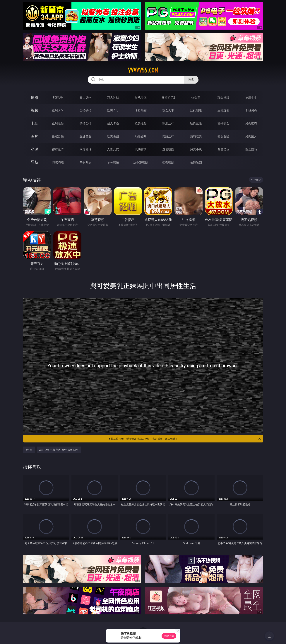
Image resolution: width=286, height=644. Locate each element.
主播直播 (223, 110)
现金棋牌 (223, 97)
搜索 (191, 80)
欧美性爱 (141, 123)
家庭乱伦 (85, 149)
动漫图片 (141, 136)
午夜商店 (85, 162)
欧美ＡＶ (113, 110)
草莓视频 (113, 162)
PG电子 (58, 97)
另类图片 (251, 136)
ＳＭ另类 (251, 110)
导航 (35, 162)
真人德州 (85, 97)
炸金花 (196, 97)
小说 (35, 149)
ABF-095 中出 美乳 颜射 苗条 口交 (59, 450)
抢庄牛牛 (251, 97)
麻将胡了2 (168, 97)
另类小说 (196, 149)
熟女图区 (223, 136)
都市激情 (58, 149)
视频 (35, 110)
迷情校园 (168, 149)
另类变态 (251, 123)
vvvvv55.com (143, 70)
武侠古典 (141, 149)
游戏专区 (141, 97)
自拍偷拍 (85, 110)
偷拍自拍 (85, 123)
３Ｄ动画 (141, 110)
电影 (35, 123)
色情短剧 (196, 162)
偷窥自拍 (58, 136)
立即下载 (169, 636)
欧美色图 (113, 136)
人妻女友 (113, 149)
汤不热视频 (141, 162)
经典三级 (196, 123)
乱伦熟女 (223, 123)
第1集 (29, 450)
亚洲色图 (85, 136)
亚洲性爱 (58, 123)
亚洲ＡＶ (58, 110)
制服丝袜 (168, 123)
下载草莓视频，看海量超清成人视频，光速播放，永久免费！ (185, 439)
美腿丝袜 (168, 136)
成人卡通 (113, 123)
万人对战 (113, 97)
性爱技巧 (251, 149)
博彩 (35, 97)
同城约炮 (58, 162)
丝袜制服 (196, 110)
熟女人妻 (168, 110)
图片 (35, 136)
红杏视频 (168, 162)
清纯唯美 (196, 136)
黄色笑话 (223, 149)
